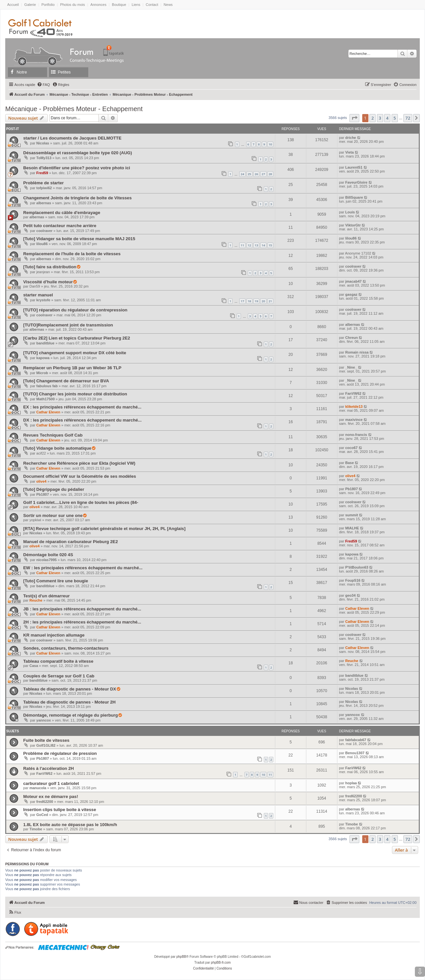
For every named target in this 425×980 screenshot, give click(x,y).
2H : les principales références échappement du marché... (82, 622)
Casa (34, 666)
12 (249, 245)
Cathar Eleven (48, 412)
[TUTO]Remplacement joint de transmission (68, 325)
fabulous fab (47, 386)
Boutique (119, 5)
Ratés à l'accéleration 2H (49, 768)
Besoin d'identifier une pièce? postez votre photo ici (77, 168)
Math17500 (45, 399)
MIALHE (352, 528)
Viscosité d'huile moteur (48, 282)
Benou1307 (355, 753)
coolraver (44, 231)
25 (249, 174)
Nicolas (43, 143)
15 (270, 245)
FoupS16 (353, 580)
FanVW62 (353, 393)
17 (242, 301)
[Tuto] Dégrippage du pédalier (54, 489)
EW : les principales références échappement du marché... (83, 568)
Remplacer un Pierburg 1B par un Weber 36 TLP (72, 368)
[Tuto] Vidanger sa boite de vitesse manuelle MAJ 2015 (79, 239)
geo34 (350, 595)
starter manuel (38, 295)
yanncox (44, 720)
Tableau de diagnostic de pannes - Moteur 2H (69, 702)
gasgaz (351, 294)
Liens (136, 5)
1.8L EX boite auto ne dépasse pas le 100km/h (70, 825)
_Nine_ (351, 367)
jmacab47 (353, 281)
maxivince (354, 420)
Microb (42, 373)
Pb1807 (43, 494)
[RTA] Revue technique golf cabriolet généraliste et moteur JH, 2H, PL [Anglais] (104, 529)
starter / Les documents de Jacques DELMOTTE (72, 138)
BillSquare (354, 197)
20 (263, 301)
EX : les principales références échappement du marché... (82, 407)
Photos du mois (73, 5)
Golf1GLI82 (46, 745)
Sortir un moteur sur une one (53, 515)
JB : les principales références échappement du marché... (82, 609)
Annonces (99, 5)
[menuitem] (43, 85)
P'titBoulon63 (357, 567)
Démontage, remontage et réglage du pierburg (70, 715)
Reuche (36, 600)
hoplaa (351, 783)
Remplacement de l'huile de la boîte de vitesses (72, 254)
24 (242, 174)
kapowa (43, 358)
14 (263, 245)
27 (263, 174)
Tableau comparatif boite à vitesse (58, 661)
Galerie (30, 5)
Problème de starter (43, 183)
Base (349, 463)
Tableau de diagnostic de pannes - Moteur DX (70, 689)
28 (270, 174)
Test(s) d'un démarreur (46, 596)
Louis (350, 212)
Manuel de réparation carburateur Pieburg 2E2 (70, 542)
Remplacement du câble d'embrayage (62, 213)
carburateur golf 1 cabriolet (51, 783)
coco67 (351, 448)
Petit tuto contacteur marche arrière (60, 226)
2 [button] (373, 118)
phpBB (181, 957)
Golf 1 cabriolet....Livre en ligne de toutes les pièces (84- (81, 502)
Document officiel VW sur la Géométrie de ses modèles (80, 476)
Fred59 (42, 173)
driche (351, 138)
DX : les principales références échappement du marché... (82, 420)
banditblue (45, 343)
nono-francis (356, 435)
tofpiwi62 (44, 188)
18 (249, 301)
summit (352, 515)
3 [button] (380, 118)
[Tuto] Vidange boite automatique (57, 448)
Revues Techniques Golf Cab (53, 435)
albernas (44, 203)
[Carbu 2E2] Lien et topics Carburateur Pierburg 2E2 (77, 338)
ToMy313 (44, 158)
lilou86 (42, 244)
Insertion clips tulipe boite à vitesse (60, 810)
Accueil (13, 5)
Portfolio (48, 5)
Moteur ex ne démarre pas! (51, 797)
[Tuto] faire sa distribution (50, 267)
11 (242, 245)
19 (256, 301)
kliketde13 (354, 407)
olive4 (41, 481)
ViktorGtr (353, 225)
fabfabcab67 (356, 740)
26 (256, 174)
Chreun (352, 338)
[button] (354, 118)
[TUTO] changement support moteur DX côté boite (75, 353)
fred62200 (45, 802)
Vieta (349, 152)
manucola (38, 788)
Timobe (36, 829)
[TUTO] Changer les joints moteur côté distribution (75, 394)
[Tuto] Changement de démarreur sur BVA (66, 381)
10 (270, 144)
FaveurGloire (356, 182)
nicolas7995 (46, 560)
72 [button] (408, 118)
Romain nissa (357, 352)
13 (256, 245)
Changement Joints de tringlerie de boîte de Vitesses (77, 198)
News (168, 5)
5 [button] (395, 118)
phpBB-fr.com (221, 963)
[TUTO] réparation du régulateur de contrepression (75, 310)
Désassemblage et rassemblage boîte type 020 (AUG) (78, 153)
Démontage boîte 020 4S (48, 555)
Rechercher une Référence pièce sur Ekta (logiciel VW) (79, 463)
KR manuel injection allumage (54, 635)
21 (270, 301)
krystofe (43, 300)
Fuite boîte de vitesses (46, 740)
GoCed (42, 815)
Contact (152, 5)
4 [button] (387, 118)
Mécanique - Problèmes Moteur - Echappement (74, 109)
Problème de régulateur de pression (60, 753)
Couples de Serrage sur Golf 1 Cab (59, 676)
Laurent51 (354, 167)
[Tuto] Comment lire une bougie (56, 581)
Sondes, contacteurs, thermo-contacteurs (66, 648)
